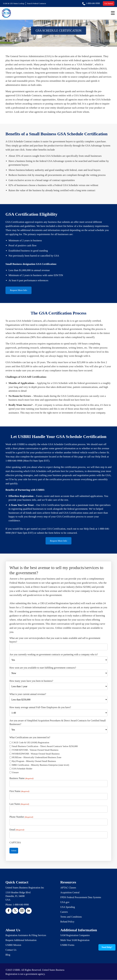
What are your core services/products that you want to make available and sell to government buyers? (55, 640)
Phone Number (21, 817)
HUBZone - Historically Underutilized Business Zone (37, 758)
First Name (19, 792)
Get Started (109, 3)
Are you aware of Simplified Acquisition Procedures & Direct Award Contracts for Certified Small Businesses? (58, 723)
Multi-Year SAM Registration (75, 940)
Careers (64, 912)
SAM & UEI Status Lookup (14, 4)
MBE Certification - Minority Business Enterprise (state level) (41, 765)
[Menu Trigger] (113, 13)
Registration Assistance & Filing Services (26, 935)
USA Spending (68, 907)
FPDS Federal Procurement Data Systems (81, 897)
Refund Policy (67, 922)
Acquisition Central (70, 893)
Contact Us (11, 950)
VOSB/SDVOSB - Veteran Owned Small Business (35, 750)
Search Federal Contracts (38, 4)
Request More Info (19, 290)
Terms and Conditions (71, 917)
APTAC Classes (68, 888)
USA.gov (65, 902)
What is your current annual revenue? (28, 694)
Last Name (19, 804)
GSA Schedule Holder (22, 769)
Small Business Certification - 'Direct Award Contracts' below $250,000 (45, 746)
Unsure (15, 773)
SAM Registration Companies (75, 935)
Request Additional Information (21, 940)
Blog (8, 955)
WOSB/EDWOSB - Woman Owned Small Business (36, 754)
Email (17, 830)
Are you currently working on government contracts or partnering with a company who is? (54, 655)
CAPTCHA (15, 843)
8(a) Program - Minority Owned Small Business (34, 761)
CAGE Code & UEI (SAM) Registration (31, 743)
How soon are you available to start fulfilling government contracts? (43, 668)
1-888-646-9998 (21, 905)
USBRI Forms (67, 945)
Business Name (21, 779)
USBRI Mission (13, 945)
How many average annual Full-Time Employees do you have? (40, 707)
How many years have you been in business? (31, 681)
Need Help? (107, 947)
